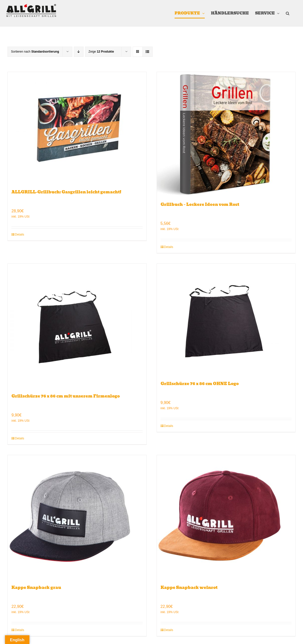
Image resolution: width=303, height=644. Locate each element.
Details (20, 235)
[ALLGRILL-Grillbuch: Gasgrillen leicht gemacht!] (77, 128)
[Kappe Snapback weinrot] (226, 517)
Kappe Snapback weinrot (189, 588)
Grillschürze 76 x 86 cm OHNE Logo (200, 384)
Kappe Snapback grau (36, 588)
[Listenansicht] (148, 52)
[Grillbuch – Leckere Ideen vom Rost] (226, 134)
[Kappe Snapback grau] (77, 517)
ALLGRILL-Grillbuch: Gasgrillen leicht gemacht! (66, 192)
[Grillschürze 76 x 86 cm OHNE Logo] (226, 320)
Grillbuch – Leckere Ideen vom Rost (200, 204)
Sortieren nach (35, 52)
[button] (288, 13)
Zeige (101, 52)
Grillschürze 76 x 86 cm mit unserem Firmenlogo (66, 396)
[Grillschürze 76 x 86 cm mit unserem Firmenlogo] (77, 326)
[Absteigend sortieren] (79, 52)
